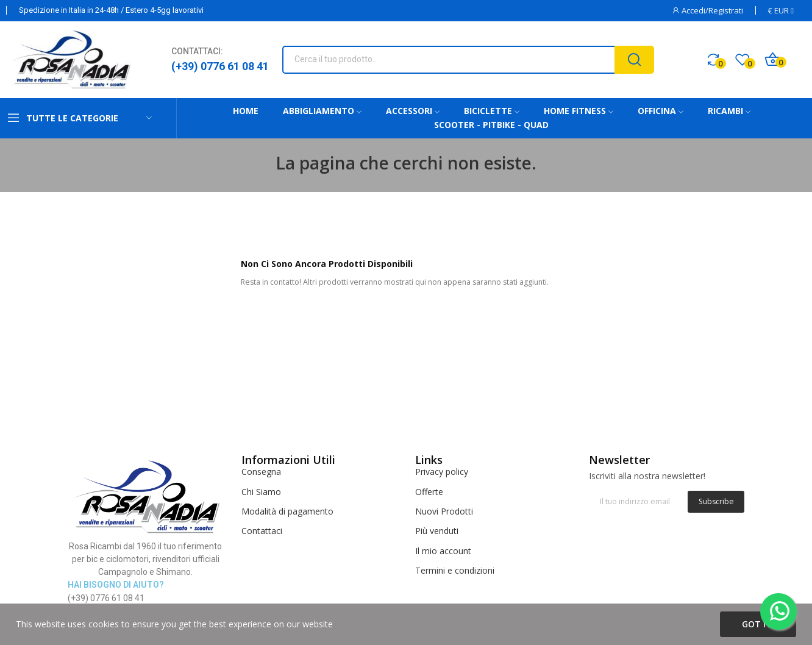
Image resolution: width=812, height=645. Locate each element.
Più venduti (437, 531)
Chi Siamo (261, 492)
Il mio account (443, 551)
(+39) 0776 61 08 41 (220, 66)
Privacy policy (442, 472)
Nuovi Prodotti (444, 511)
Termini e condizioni (455, 570)
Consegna (261, 472)
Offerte (429, 492)
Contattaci (262, 531)
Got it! (758, 624)
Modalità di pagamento (287, 511)
